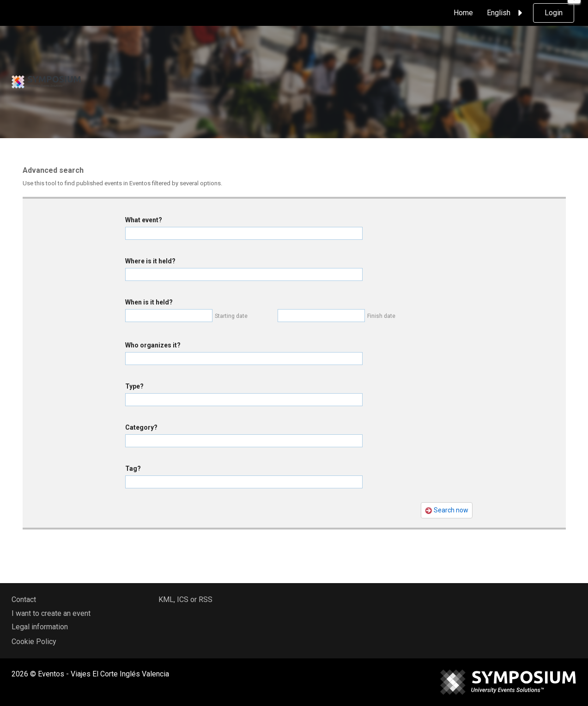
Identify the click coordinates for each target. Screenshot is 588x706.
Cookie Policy (34, 642)
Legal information (40, 627)
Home (463, 13)
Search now (447, 510)
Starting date (231, 316)
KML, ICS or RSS (185, 599)
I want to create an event (51, 613)
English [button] (506, 13)
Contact (24, 599)
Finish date (381, 316)
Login (554, 13)
